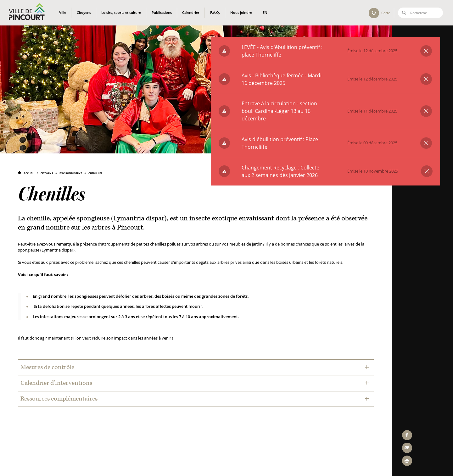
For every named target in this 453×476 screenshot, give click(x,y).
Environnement (71, 173)
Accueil (29, 173)
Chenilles (95, 173)
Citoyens (47, 173)
